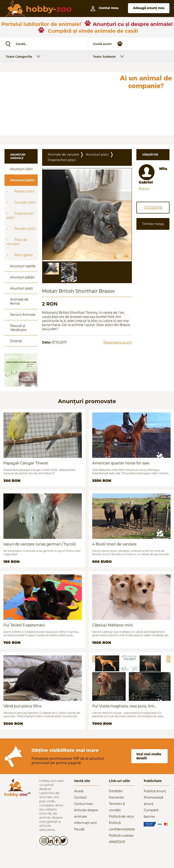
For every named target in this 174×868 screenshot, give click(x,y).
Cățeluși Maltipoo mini (112, 625)
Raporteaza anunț (118, 342)
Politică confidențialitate (122, 826)
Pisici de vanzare (17, 242)
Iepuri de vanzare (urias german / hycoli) (40, 544)
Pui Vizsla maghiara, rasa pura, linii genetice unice (123, 706)
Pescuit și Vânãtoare (18, 328)
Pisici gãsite (24, 255)
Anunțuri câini (22, 169)
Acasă (79, 791)
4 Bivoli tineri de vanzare (114, 544)
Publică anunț (155, 791)
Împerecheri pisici (20, 216)
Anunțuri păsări (22, 277)
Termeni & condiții (117, 807)
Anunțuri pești (22, 288)
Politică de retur (122, 817)
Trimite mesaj (153, 224)
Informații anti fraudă (85, 826)
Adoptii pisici (24, 191)
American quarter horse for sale (121, 463)
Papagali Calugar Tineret (26, 463)
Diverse (16, 341)
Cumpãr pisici (25, 202)
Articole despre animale (86, 813)
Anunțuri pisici (22, 180)
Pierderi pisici (25, 229)
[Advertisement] (59, 104)
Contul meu (83, 804)
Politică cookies (121, 836)
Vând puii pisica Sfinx (23, 706)
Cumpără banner (151, 813)
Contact (80, 797)
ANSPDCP (117, 842)
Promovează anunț (153, 801)
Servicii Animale (23, 315)
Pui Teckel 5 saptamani (24, 625)
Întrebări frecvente (116, 794)
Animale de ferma (19, 302)
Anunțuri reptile (23, 266)
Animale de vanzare (63, 154)
